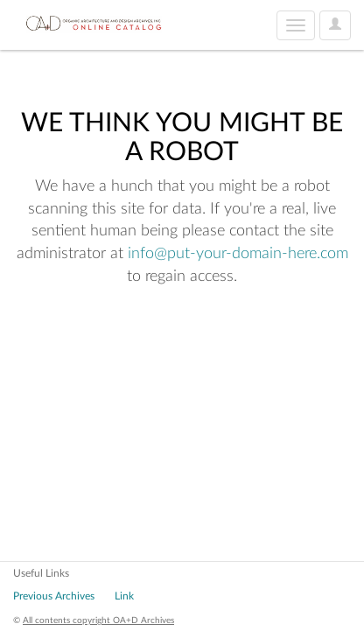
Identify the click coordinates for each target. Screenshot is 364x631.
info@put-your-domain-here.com (238, 254)
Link (124, 596)
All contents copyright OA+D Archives (98, 620)
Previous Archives (54, 596)
